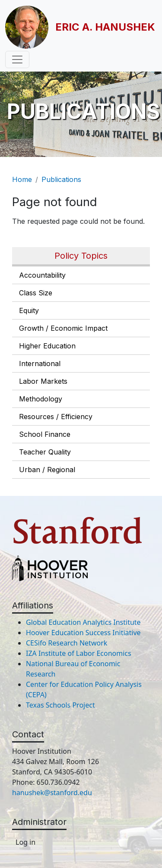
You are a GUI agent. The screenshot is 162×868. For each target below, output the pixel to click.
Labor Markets (43, 381)
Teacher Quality (45, 452)
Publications (61, 179)
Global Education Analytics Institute (83, 622)
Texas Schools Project (60, 705)
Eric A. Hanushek (105, 27)
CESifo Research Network (67, 643)
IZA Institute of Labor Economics (79, 653)
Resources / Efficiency (56, 417)
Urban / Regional (47, 470)
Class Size (36, 293)
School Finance (45, 434)
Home (22, 179)
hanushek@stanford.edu (52, 793)
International (40, 363)
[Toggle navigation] (17, 60)
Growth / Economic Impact (63, 328)
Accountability (42, 275)
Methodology (41, 399)
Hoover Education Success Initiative (83, 633)
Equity (29, 310)
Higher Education (47, 346)
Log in (25, 842)
